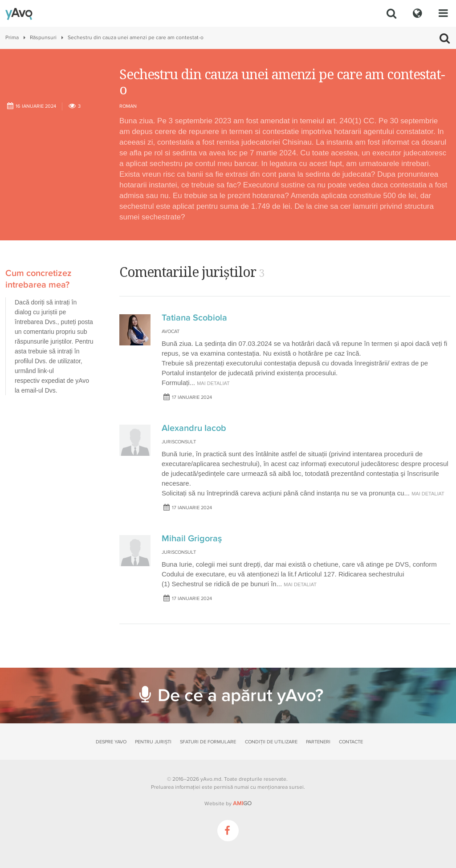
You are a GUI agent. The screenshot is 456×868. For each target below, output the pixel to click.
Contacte (351, 742)
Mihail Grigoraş (192, 539)
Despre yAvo (111, 742)
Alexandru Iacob (194, 428)
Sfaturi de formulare (208, 742)
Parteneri (318, 742)
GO (242, 803)
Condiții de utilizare (271, 742)
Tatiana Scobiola (194, 318)
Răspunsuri (43, 38)
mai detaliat (213, 383)
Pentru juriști (153, 742)
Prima (12, 38)
